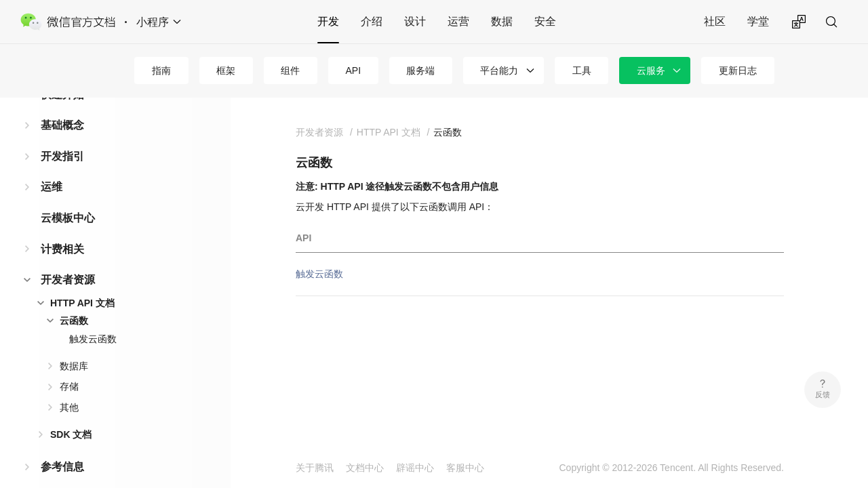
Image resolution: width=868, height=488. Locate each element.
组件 (290, 70)
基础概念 (62, 103)
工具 (582, 70)
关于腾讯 (315, 468)
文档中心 (365, 468)
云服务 (651, 70)
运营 (458, 21)
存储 (69, 365)
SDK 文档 (71, 413)
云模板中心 (68, 196)
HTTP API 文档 (82, 281)
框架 (226, 70)
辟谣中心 (415, 468)
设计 (415, 21)
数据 (502, 21)
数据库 (74, 344)
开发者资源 (68, 258)
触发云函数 (93, 317)
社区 (715, 21)
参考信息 (62, 445)
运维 (52, 165)
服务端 (420, 70)
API (354, 70)
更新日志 (738, 70)
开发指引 (62, 135)
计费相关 (62, 227)
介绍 (372, 21)
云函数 (74, 299)
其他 (69, 386)
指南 (161, 70)
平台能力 (499, 70)
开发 (328, 21)
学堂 (758, 21)
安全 (545, 21)
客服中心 (465, 468)
